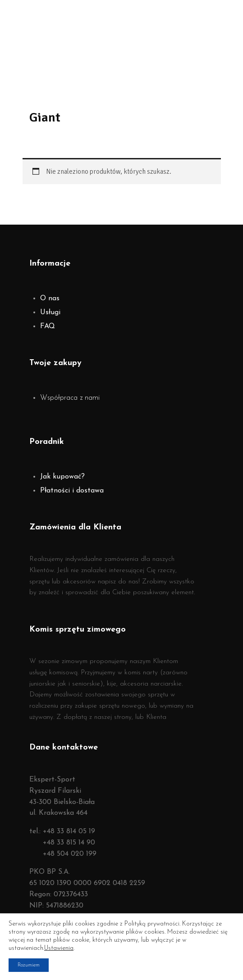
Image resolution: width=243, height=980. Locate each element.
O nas (50, 298)
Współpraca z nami (70, 398)
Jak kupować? (62, 477)
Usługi (50, 312)
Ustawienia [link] (59, 948)
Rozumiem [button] (29, 965)
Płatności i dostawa (72, 491)
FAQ (48, 326)
